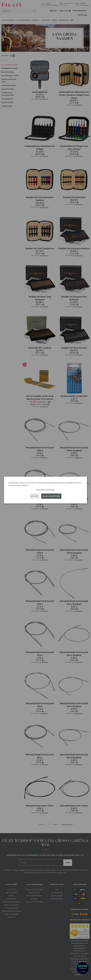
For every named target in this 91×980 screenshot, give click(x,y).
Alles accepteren (51, 496)
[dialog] (45, 490)
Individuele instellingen (45, 489)
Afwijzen (35, 496)
